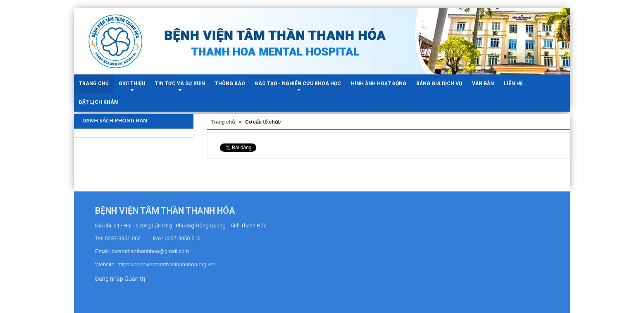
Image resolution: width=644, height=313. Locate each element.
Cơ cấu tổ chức (263, 122)
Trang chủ (223, 122)
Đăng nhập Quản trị (120, 279)
